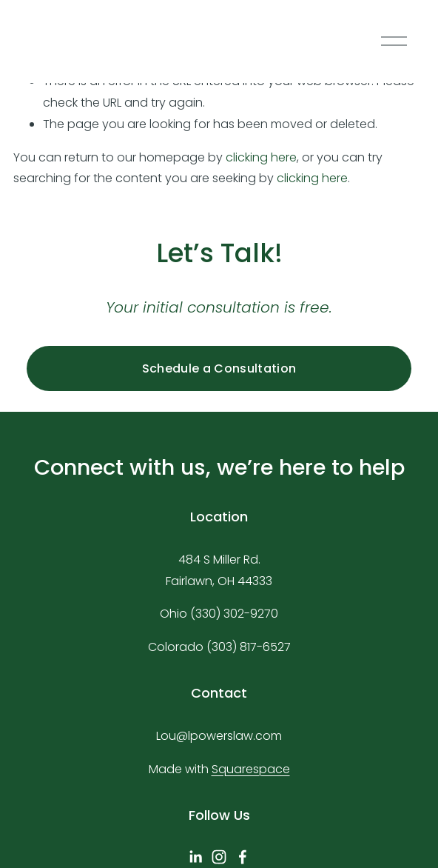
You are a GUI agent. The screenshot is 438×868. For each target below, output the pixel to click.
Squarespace (251, 769)
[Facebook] (243, 857)
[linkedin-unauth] (195, 857)
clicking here (261, 157)
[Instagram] (219, 857)
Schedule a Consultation (219, 368)
